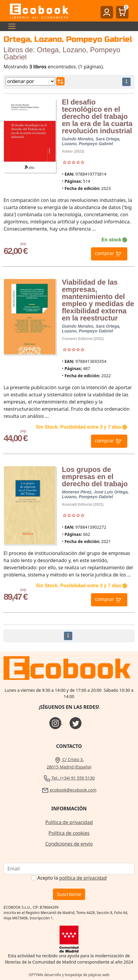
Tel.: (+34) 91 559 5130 (69, 778)
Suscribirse (69, 894)
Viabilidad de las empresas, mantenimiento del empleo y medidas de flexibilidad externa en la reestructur (98, 300)
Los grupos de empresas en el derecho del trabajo (95, 477)
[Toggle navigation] (10, 26)
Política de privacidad (69, 822)
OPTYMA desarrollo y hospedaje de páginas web (69, 975)
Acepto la (72, 878)
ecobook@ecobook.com (69, 790)
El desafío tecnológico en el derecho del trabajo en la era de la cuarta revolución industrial (97, 116)
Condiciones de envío (69, 844)
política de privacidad (83, 878)
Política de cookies (69, 833)
